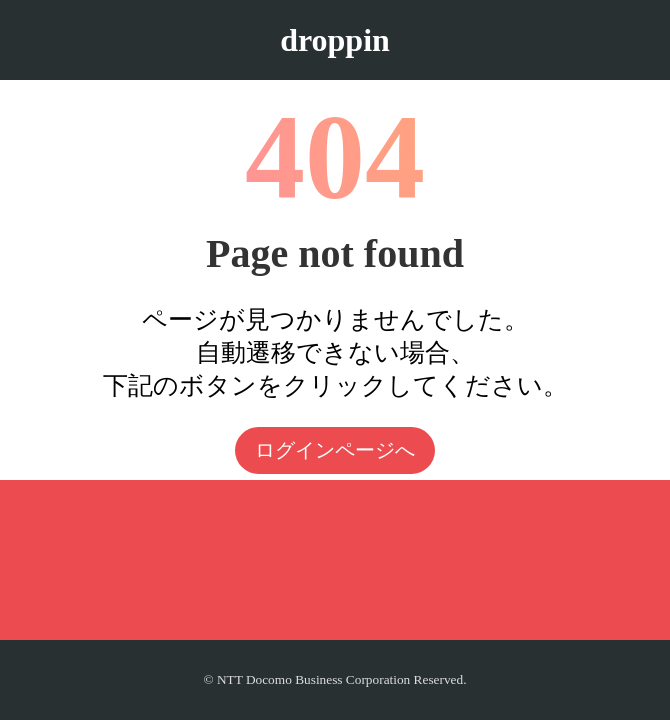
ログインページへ (335, 450)
